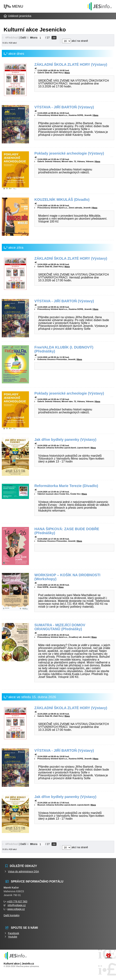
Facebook (13, 933)
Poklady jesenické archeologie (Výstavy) (69, 153)
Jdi (54, 38)
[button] (13, 6)
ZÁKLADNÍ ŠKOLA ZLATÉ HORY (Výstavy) (71, 64)
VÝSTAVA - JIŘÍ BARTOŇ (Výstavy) (64, 107)
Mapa (67, 73)
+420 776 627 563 (17, 901)
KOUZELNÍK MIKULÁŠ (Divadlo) (62, 200)
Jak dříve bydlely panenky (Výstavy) (65, 440)
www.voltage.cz (16, 909)
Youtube (13, 937)
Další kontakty (12, 915)
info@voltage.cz (17, 905)
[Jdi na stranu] (41, 38)
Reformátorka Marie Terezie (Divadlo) (66, 486)
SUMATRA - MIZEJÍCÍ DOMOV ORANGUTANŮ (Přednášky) (60, 627)
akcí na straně (75, 41)
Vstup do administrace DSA (23, 871)
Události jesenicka (100, 6)
